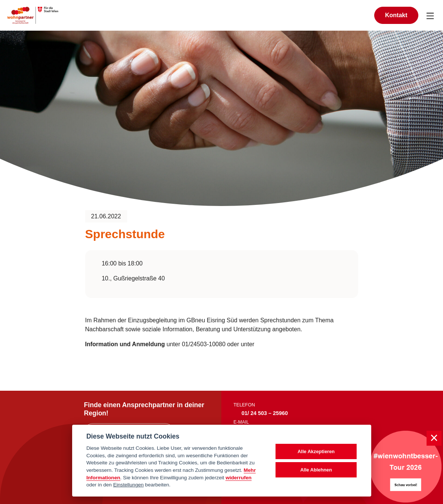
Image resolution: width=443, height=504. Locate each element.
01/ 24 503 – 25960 (265, 413)
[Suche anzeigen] (360, 15)
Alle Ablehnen (316, 470)
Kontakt (396, 15)
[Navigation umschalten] (431, 15)
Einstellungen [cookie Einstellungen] (129, 485)
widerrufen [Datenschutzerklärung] (239, 478)
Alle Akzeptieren (316, 451)
